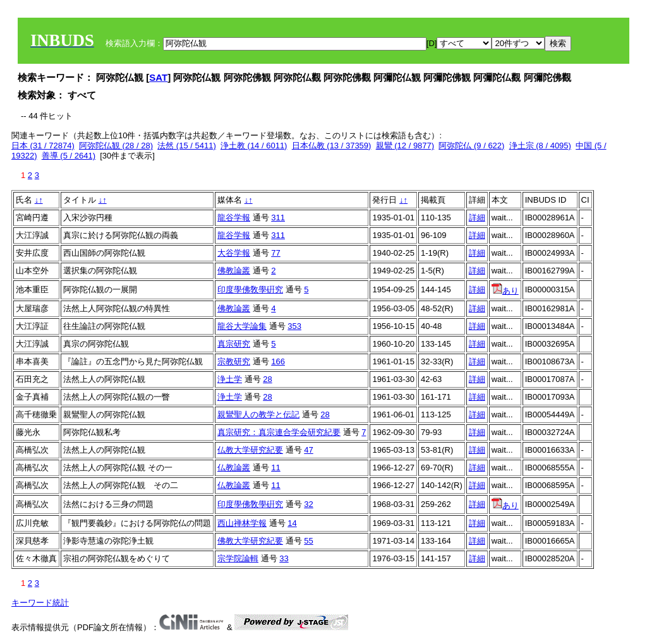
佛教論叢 (234, 271)
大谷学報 (234, 253)
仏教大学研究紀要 (250, 450)
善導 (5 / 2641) (69, 156)
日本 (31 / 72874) (43, 146)
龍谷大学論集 (242, 326)
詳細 (477, 218)
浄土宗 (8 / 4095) (540, 146)
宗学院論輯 (238, 558)
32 (308, 504)
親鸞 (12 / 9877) (405, 146)
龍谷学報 (234, 218)
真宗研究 (234, 344)
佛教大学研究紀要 (250, 541)
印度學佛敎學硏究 (250, 289)
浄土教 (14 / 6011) (254, 146)
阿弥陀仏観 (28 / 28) (116, 146)
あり (505, 291)
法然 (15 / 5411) (187, 146)
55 (308, 541)
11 (275, 468)
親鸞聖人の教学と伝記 (258, 414)
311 (278, 218)
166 (278, 361)
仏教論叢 (234, 468)
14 (292, 523)
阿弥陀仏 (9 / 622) (471, 146)
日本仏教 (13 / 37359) (332, 146)
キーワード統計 (40, 603)
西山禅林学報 (242, 523)
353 (294, 326)
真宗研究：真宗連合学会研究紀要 (279, 432)
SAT (158, 77)
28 (267, 379)
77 (275, 253)
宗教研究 (234, 361)
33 (284, 558)
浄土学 (230, 379)
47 (308, 450)
